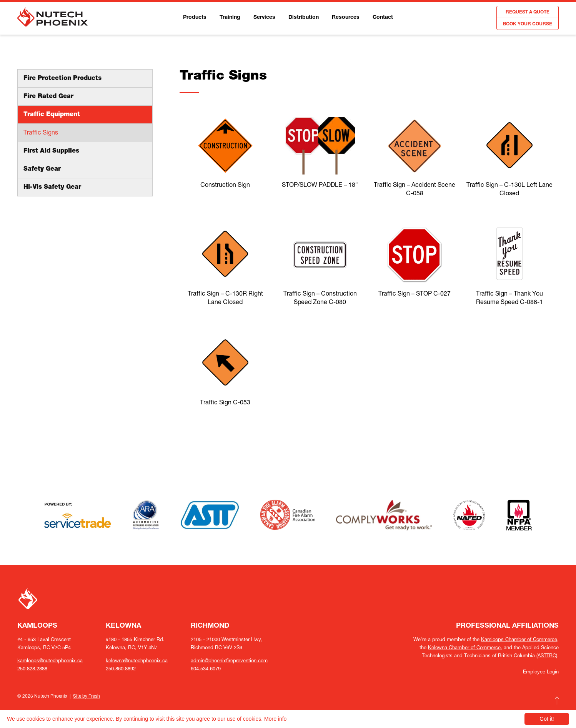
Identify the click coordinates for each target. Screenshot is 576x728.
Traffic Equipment (52, 115)
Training (230, 18)
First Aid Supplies (51, 151)
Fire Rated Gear (48, 97)
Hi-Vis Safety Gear (52, 188)
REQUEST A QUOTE (528, 12)
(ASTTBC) (547, 656)
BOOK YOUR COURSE (528, 24)
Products (195, 18)
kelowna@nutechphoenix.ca (137, 661)
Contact (383, 18)
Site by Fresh (87, 696)
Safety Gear (42, 170)
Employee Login (541, 672)
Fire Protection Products (62, 79)
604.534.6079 (206, 669)
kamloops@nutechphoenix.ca (50, 661)
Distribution (304, 18)
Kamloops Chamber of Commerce (519, 639)
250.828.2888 (32, 669)
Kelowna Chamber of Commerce (464, 647)
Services (264, 18)
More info (275, 719)
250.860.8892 (121, 669)
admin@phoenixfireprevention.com (229, 661)
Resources (346, 18)
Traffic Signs (41, 132)
